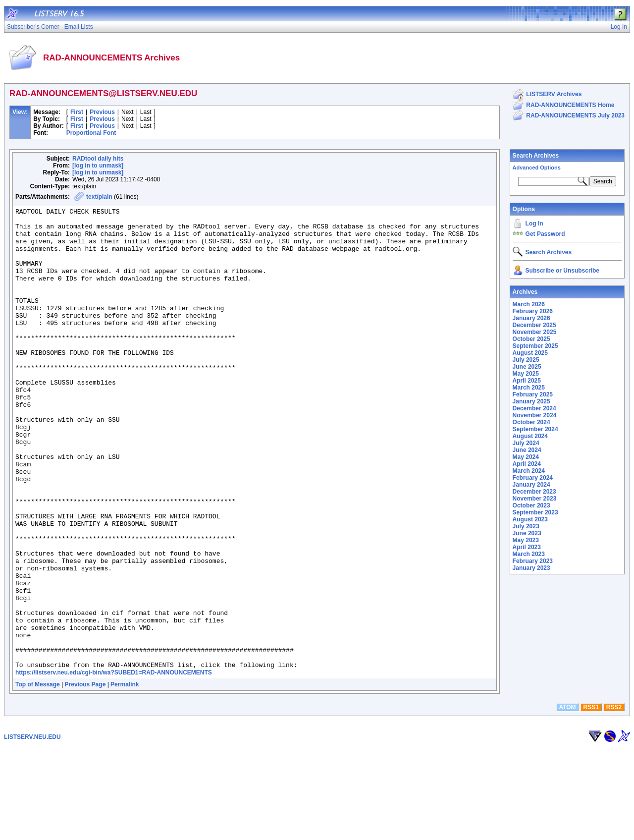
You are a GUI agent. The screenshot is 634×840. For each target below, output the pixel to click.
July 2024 (526, 443)
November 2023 (535, 499)
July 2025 (526, 360)
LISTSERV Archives (554, 94)
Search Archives (536, 156)
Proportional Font (91, 133)
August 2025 (530, 353)
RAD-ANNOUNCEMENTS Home (570, 105)
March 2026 (529, 304)
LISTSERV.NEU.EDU (32, 829)
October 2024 (531, 422)
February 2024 (533, 478)
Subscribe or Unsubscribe (562, 271)
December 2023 (534, 492)
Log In (534, 224)
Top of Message (38, 777)
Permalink (125, 777)
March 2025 (529, 388)
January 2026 (531, 318)
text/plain (99, 197)
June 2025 (527, 367)
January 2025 (531, 401)
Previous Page (85, 777)
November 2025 (535, 332)
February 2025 (533, 394)
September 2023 (535, 512)
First (77, 112)
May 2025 (526, 374)
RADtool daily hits (98, 159)
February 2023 (533, 561)
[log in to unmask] (98, 166)
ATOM (567, 799)
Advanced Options (537, 168)
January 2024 (531, 485)
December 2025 (534, 325)
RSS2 (614, 799)
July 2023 (526, 526)
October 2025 (531, 339)
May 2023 (526, 540)
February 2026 (533, 311)
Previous (102, 112)
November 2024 (535, 415)
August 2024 (530, 436)
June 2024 (527, 450)
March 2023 (529, 554)
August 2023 (530, 519)
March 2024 (529, 471)
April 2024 (527, 464)
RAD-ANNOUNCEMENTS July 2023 (575, 115)
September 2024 (535, 429)
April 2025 (527, 381)
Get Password (545, 234)
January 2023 (531, 568)
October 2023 (531, 505)
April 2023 (527, 547)
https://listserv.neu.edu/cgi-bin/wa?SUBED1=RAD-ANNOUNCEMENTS (114, 765)
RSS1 (591, 799)
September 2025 (535, 346)
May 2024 (526, 457)
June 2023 (527, 533)
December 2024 (534, 408)
